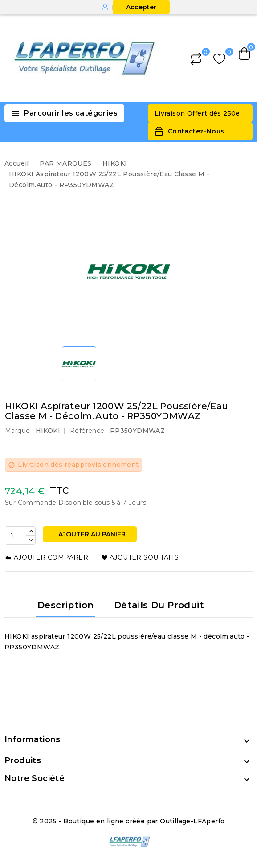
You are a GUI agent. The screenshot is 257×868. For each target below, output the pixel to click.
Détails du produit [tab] (159, 605)
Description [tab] (65, 605)
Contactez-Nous (196, 131)
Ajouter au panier (91, 534)
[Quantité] (16, 536)
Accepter (141, 7)
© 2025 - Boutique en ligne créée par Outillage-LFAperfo (129, 821)
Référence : (89, 431)
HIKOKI (48, 431)
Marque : (19, 431)
